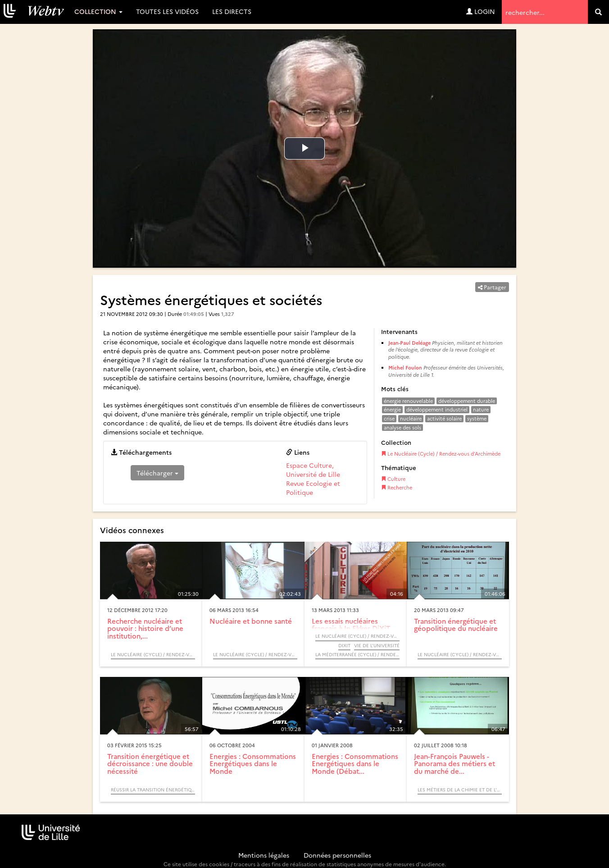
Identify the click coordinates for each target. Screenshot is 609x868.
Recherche (397, 487)
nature (481, 409)
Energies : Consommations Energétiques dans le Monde (253, 763)
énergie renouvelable (408, 401)
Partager (492, 287)
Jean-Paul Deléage (409, 343)
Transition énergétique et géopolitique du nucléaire (456, 625)
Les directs (232, 11)
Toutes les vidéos (167, 11)
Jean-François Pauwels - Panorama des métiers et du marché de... (454, 763)
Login (481, 11)
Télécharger (157, 473)
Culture (393, 479)
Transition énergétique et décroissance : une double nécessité (150, 763)
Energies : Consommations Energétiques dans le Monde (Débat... (355, 763)
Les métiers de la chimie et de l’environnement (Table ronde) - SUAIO (460, 790)
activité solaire (444, 418)
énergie (392, 409)
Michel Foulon (405, 368)
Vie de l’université (377, 645)
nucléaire (411, 418)
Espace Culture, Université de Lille (313, 470)
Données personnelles (337, 855)
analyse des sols (402, 427)
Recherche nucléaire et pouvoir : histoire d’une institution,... (145, 628)
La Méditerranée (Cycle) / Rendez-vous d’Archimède (357, 654)
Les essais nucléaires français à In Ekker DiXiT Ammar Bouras (351, 628)
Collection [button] (98, 11)
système (477, 418)
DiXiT (344, 645)
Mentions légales (264, 855)
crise (389, 418)
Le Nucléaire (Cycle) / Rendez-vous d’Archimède (441, 454)
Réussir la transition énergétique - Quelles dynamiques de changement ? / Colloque (153, 790)
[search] (598, 12)
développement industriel (437, 409)
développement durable (467, 401)
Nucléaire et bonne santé (251, 621)
